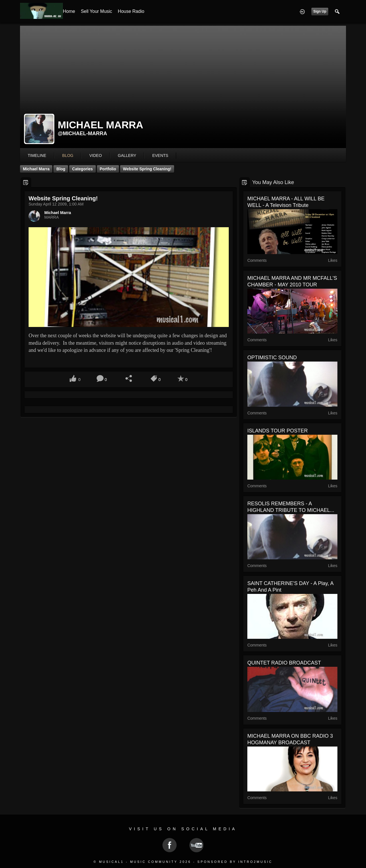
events (160, 155)
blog (68, 155)
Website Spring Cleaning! (147, 169)
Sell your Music (97, 11)
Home (69, 11)
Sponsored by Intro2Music (235, 862)
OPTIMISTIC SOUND (272, 358)
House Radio (131, 11)
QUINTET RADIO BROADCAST (284, 663)
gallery (127, 155)
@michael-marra (82, 133)
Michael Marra (36, 169)
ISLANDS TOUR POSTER (278, 431)
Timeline (37, 155)
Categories (82, 169)
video (96, 155)
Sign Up (320, 11)
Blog (61, 169)
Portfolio (108, 169)
